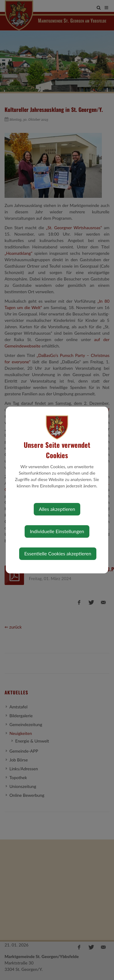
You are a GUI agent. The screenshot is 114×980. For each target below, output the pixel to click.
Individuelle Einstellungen (57, 531)
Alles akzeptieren (57, 509)
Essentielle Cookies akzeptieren (58, 553)
